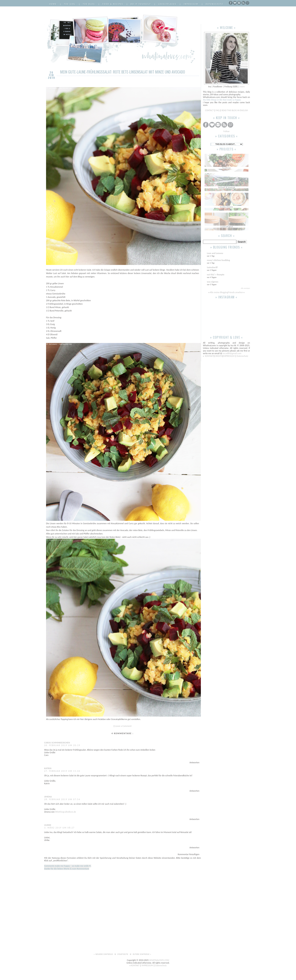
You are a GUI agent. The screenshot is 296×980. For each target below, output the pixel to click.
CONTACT (210, 110)
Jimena (48, 797)
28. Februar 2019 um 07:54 (62, 799)
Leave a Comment (123, 726)
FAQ (218, 110)
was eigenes (213, 282)
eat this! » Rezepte (216, 275)
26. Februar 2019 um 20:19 (62, 745)
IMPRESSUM (229, 356)
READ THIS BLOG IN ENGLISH (235, 110)
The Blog (89, 4)
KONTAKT (209, 356)
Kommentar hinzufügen (189, 854)
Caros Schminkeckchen (57, 743)
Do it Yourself (141, 4)
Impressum (191, 4)
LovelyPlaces (167, 4)
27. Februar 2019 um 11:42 (62, 771)
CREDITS (218, 356)
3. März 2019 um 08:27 (59, 828)
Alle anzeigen (245, 288)
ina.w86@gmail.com (232, 353)
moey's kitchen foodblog (218, 260)
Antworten (194, 762)
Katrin (48, 768)
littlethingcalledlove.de (66, 812)
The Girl (70, 4)
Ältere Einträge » (142, 954)
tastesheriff (212, 267)
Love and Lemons (215, 253)
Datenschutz (214, 4)
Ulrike (48, 825)
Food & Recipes (113, 4)
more (242, 87)
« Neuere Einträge (104, 954)
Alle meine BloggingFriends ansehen (226, 292)
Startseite (123, 954)
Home (53, 4)
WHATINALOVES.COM (159, 960)
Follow (226, 131)
